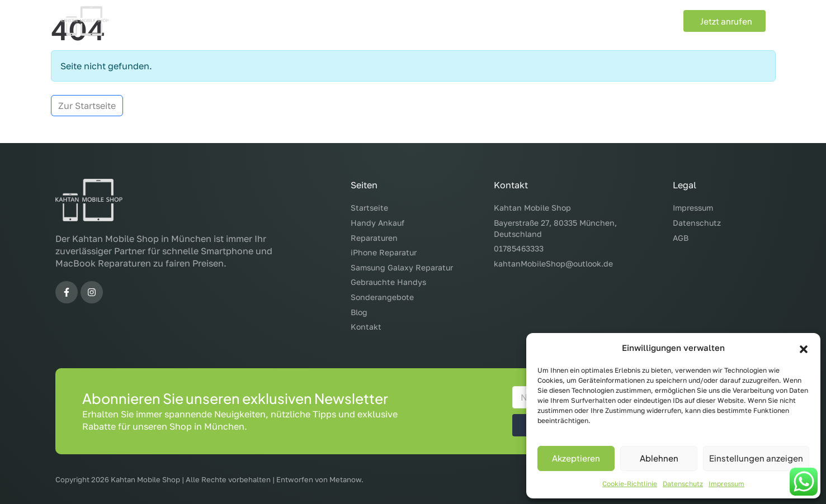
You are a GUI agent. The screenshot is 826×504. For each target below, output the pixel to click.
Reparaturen (382, 21)
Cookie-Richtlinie (630, 484)
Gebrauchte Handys (469, 21)
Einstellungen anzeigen (756, 458)
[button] (804, 348)
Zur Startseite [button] (87, 106)
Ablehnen (659, 458)
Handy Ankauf (306, 21)
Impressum (726, 484)
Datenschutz (683, 484)
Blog (617, 21)
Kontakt (655, 21)
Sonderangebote (560, 21)
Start (254, 21)
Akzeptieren (576, 458)
